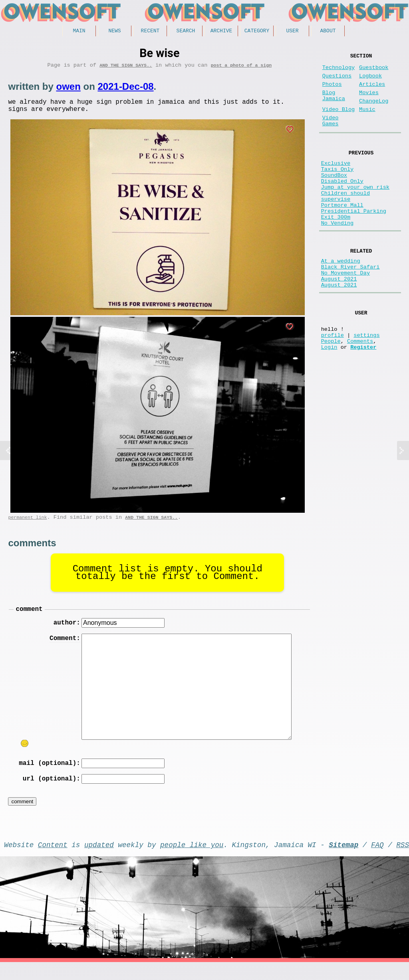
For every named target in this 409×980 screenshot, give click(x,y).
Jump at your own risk (355, 211)
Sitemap (343, 861)
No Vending (338, 256)
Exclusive (336, 181)
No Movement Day (345, 312)
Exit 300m (336, 249)
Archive (221, 32)
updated (99, 861)
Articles (372, 91)
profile (333, 384)
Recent (150, 32)
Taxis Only (338, 188)
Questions (337, 81)
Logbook (370, 81)
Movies (369, 101)
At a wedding (341, 297)
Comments (360, 391)
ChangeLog (374, 111)
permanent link (27, 525)
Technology (339, 71)
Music (367, 121)
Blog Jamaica (334, 105)
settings (366, 384)
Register (363, 399)
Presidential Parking (354, 241)
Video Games (331, 134)
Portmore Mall (342, 234)
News (114, 32)
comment (29, 618)
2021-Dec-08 (125, 89)
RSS (403, 861)
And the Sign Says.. (126, 68)
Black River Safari (350, 305)
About (328, 32)
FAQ (377, 861)
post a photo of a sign (241, 68)
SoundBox (334, 196)
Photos (332, 91)
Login (329, 399)
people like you (192, 861)
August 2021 (339, 320)
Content (53, 861)
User (292, 32)
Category (257, 32)
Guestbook (374, 71)
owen (68, 89)
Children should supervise (345, 222)
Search (186, 32)
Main (79, 32)
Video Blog (339, 121)
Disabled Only (342, 203)
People (331, 391)
